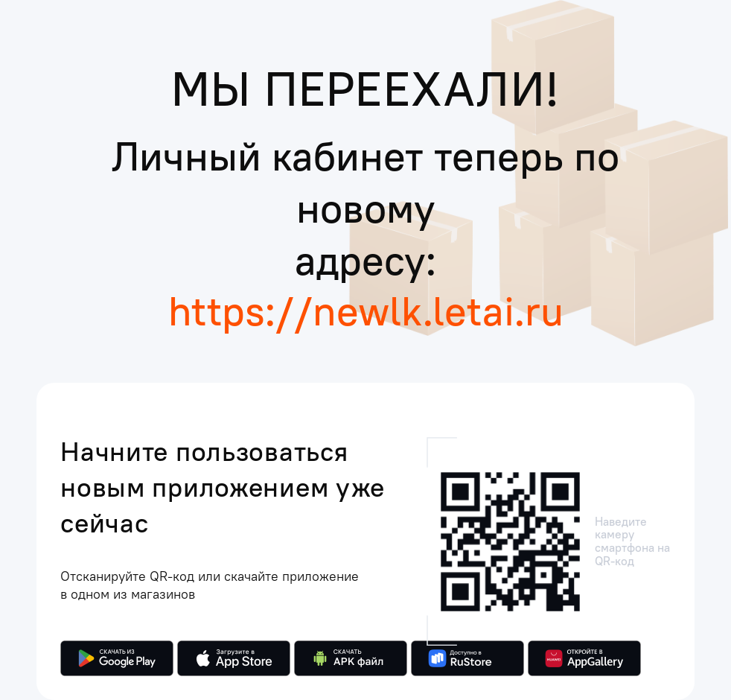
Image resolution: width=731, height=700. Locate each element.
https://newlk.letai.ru (366, 311)
